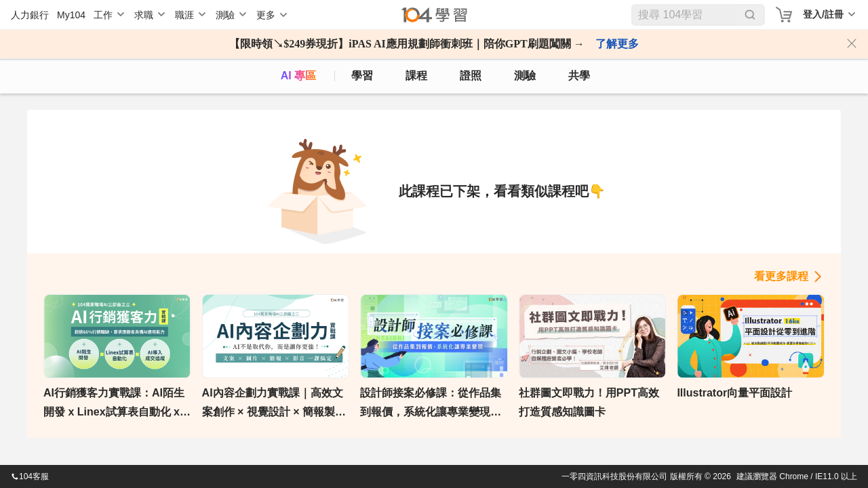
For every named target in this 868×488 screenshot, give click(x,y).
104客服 (30, 476)
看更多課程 (781, 276)
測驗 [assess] (525, 76)
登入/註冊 (823, 14)
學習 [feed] (362, 76)
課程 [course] (416, 76)
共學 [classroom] (579, 76)
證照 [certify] (471, 76)
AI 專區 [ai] (298, 76)
